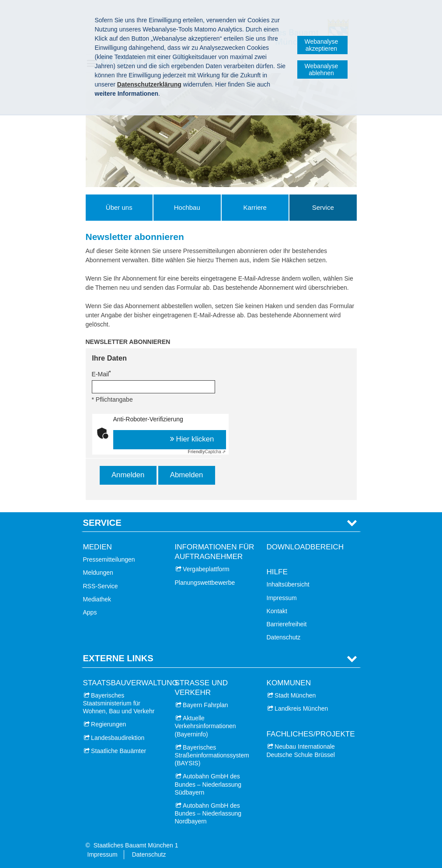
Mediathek (97, 599)
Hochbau (187, 207)
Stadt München (295, 695)
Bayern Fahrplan (205, 705)
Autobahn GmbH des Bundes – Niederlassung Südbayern (208, 784)
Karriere (255, 207)
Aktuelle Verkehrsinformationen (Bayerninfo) (205, 726)
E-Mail (101, 374)
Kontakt (277, 611)
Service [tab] (102, 523)
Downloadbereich (305, 547)
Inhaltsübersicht (288, 584)
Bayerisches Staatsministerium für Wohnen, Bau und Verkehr (119, 703)
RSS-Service (101, 586)
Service (323, 207)
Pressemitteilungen (109, 559)
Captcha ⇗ (207, 452)
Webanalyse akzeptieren (322, 45)
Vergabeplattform (206, 569)
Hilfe (277, 572)
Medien (97, 547)
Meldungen (98, 573)
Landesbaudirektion (118, 738)
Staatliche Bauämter (118, 751)
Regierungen (108, 724)
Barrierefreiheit (287, 624)
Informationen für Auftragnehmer (215, 552)
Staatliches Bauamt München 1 (136, 845)
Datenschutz (284, 637)
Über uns (119, 207)
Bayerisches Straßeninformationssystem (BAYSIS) (212, 755)
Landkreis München (301, 708)
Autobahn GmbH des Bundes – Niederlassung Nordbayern (208, 813)
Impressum (282, 598)
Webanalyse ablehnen (322, 69)
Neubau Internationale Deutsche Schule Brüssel (301, 750)
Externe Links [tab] (118, 658)
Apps (90, 612)
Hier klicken (195, 439)
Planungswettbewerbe (205, 583)
